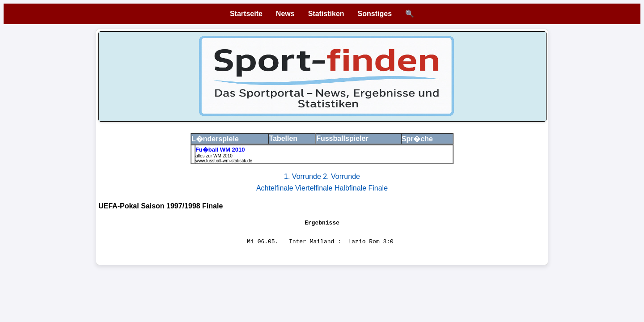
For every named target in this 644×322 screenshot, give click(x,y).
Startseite (246, 14)
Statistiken (326, 14)
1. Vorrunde (303, 176)
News (285, 14)
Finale (378, 188)
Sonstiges (375, 14)
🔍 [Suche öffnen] (410, 14)
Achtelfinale (276, 188)
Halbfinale (352, 188)
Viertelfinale (315, 188)
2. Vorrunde (341, 176)
